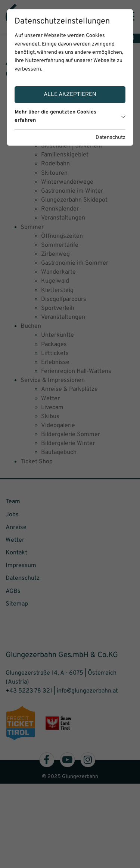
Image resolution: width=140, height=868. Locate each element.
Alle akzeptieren (70, 94)
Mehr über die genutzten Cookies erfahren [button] (70, 116)
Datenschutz (111, 138)
